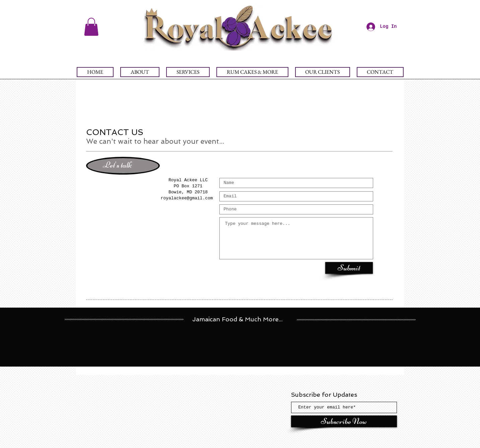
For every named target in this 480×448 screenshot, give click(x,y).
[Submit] (349, 268)
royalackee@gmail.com (187, 198)
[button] (91, 27)
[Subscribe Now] (344, 421)
